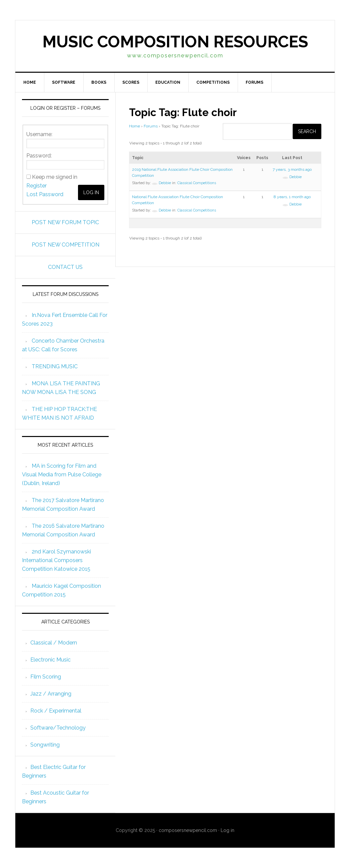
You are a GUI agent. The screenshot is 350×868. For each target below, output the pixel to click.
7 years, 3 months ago (292, 169)
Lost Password (45, 194)
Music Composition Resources (175, 42)
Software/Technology (58, 728)
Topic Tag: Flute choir (190, 112)
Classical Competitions (197, 183)
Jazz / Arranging (51, 694)
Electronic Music (50, 660)
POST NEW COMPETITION (65, 245)
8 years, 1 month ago (292, 197)
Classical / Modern (54, 643)
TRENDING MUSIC (55, 366)
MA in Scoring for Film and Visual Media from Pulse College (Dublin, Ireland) (62, 475)
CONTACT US (65, 267)
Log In (91, 192)
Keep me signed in (55, 177)
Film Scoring (46, 677)
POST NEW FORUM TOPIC (65, 222)
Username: (39, 134)
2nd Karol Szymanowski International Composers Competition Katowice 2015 (56, 560)
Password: (39, 156)
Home (134, 126)
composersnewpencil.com (188, 830)
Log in (227, 830)
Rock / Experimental (56, 711)
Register (36, 186)
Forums (151, 126)
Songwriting (45, 745)
